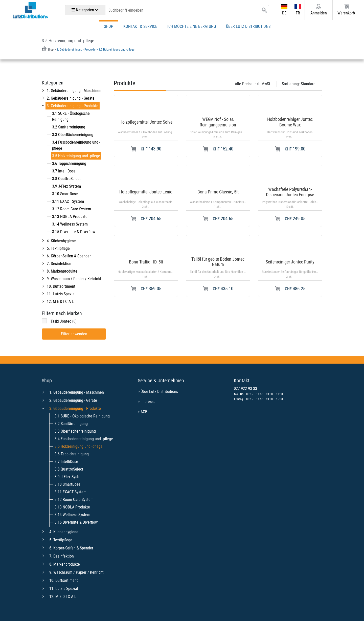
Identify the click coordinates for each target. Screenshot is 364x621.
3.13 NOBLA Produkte (70, 217)
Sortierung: (299, 84)
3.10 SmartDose (65, 194)
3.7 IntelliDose (64, 171)
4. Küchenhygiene (61, 241)
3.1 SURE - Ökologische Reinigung (82, 416)
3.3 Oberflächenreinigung (73, 135)
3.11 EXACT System (68, 201)
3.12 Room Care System (72, 209)
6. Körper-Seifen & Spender (69, 256)
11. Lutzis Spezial (61, 294)
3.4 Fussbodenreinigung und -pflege (84, 439)
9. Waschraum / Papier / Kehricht (74, 279)
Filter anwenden (74, 334)
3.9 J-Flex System (66, 186)
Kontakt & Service (140, 26)
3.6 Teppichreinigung (69, 163)
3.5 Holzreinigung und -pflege (76, 156)
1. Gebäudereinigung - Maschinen (74, 91)
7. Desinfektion (59, 264)
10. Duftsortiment (61, 286)
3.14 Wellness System (70, 224)
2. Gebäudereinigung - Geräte (71, 98)
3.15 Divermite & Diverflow (74, 232)
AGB (144, 412)
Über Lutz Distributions (248, 26)
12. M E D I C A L (60, 302)
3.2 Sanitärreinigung (69, 127)
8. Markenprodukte (62, 271)
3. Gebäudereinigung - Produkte (73, 106)
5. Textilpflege (58, 248)
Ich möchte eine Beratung (192, 26)
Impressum (150, 402)
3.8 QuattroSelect (66, 179)
